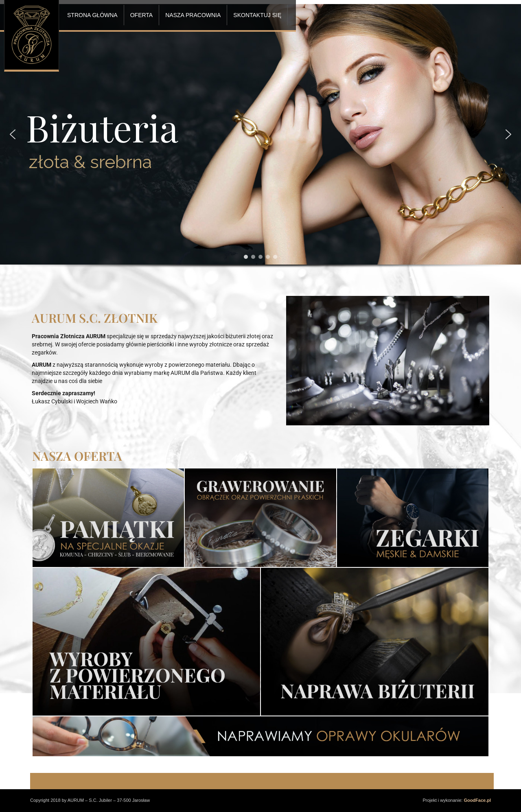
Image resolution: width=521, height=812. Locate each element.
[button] (13, 134)
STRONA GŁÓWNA (92, 15)
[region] (260, 146)
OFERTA (142, 15)
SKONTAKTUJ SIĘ (257, 15)
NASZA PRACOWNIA (193, 15)
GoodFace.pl (477, 800)
